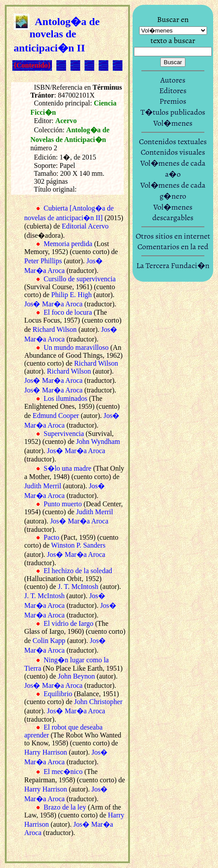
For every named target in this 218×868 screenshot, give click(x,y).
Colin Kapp (49, 641)
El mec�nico (63, 772)
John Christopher (98, 702)
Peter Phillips (43, 261)
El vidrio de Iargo (68, 623)
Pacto (52, 537)
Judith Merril (43, 486)
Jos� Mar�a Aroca (53, 304)
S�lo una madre (67, 468)
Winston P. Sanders (78, 545)
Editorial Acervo (85, 226)
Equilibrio (58, 694)
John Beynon (76, 676)
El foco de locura (68, 312)
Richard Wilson (55, 329)
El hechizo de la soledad (78, 571)
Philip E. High (71, 295)
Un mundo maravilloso (76, 347)
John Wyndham (98, 441)
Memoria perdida (68, 244)
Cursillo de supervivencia (80, 279)
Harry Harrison (46, 752)
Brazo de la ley (65, 807)
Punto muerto (63, 504)
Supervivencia (64, 434)
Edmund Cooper (56, 416)
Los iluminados (65, 398)
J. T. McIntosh (78, 587)
